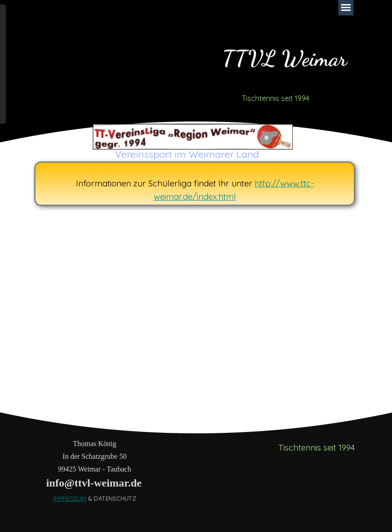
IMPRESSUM (70, 498)
